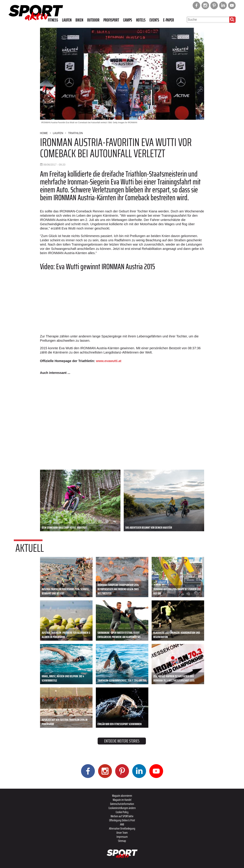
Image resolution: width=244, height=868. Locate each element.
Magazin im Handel (122, 800)
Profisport (111, 20)
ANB (122, 824)
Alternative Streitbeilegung (122, 828)
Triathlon (75, 133)
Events (154, 20)
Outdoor (93, 20)
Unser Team (122, 833)
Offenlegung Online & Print (122, 820)
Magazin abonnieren (122, 796)
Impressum (122, 837)
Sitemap (122, 841)
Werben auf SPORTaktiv (122, 816)
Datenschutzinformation (122, 804)
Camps (128, 20)
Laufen (67, 20)
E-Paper (169, 20)
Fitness (53, 20)
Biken (79, 20)
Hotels (141, 20)
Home (44, 133)
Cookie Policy (122, 812)
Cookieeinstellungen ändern (122, 808)
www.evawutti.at (109, 361)
